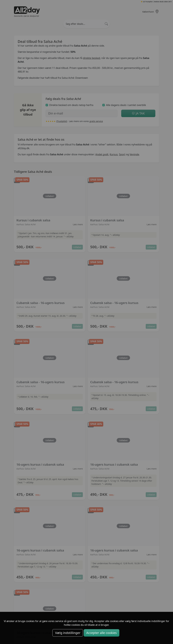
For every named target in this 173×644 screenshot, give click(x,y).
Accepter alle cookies (102, 633)
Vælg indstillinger (68, 633)
